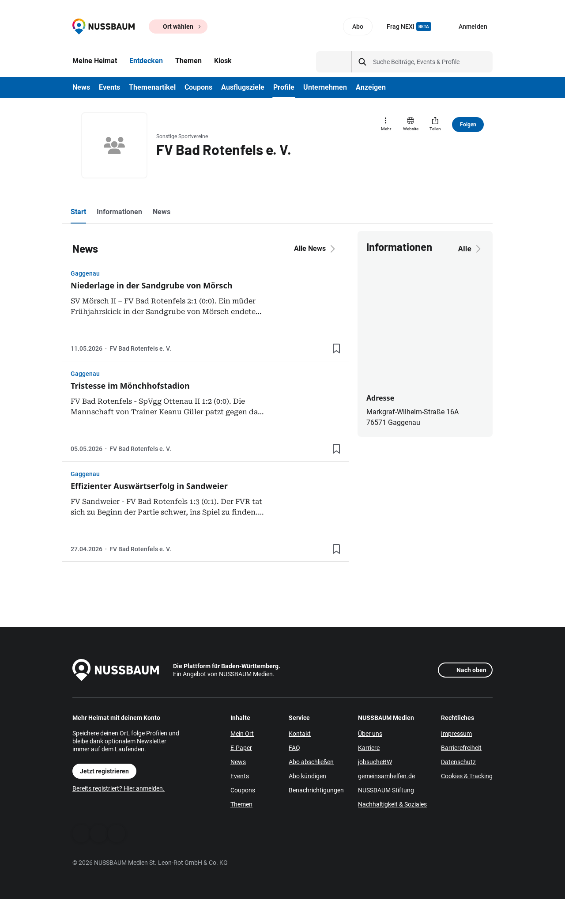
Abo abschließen (311, 762)
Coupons (243, 790)
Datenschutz (458, 762)
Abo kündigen (307, 776)
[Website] (411, 125)
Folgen (468, 125)
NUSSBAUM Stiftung (386, 790)
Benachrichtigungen (316, 790)
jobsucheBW (375, 762)
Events (240, 776)
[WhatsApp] (99, 833)
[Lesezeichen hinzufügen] (336, 348)
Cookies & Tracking (467, 776)
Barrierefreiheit (461, 748)
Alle (471, 249)
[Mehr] (386, 125)
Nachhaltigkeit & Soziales (392, 804)
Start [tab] (78, 212)
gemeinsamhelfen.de (386, 776)
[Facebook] (81, 833)
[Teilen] (435, 125)
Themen (241, 804)
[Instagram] (117, 833)
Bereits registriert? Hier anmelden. (119, 788)
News (238, 762)
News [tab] (162, 212)
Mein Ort (242, 734)
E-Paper (241, 748)
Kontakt (300, 734)
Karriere (369, 748)
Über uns (370, 734)
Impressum (456, 734)
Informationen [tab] (119, 212)
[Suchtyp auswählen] (334, 62)
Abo (358, 27)
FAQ (294, 748)
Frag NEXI (409, 27)
